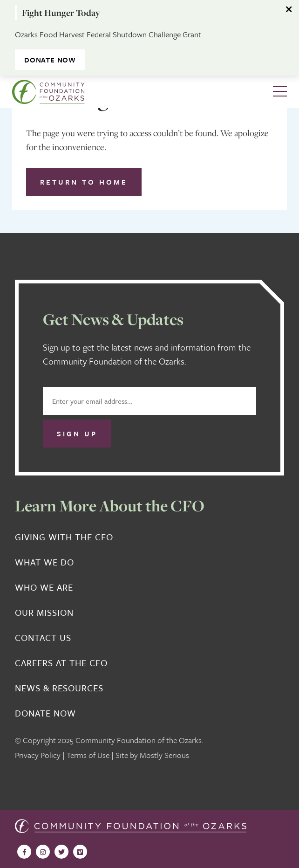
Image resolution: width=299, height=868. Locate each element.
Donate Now (45, 713)
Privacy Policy (38, 755)
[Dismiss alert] (290, 9)
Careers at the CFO (61, 663)
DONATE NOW (50, 60)
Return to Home (84, 182)
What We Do (44, 562)
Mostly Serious (164, 755)
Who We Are (44, 587)
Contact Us (43, 638)
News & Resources (59, 688)
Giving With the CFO (64, 537)
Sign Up (77, 434)
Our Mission (44, 613)
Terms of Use (88, 755)
